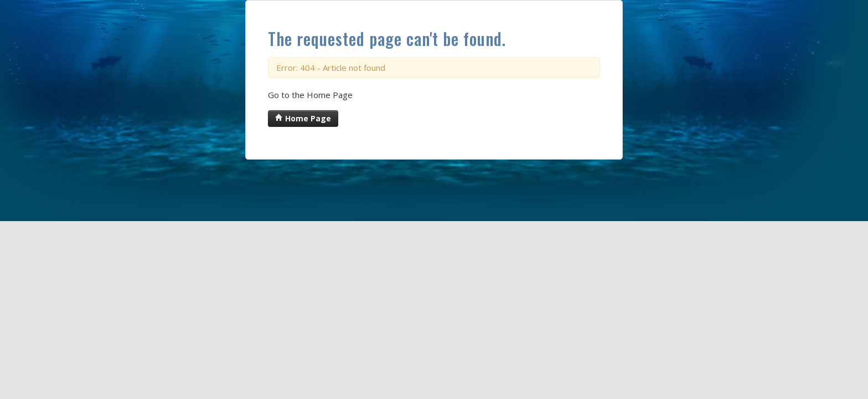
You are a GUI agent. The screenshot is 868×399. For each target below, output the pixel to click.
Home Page (303, 118)
